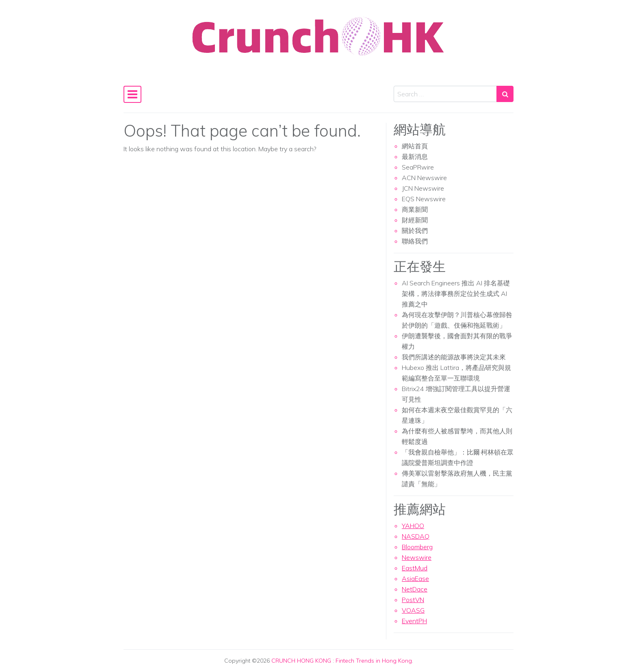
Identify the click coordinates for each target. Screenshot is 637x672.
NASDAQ (416, 536)
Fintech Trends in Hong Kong (374, 661)
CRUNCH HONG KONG (301, 661)
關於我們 (415, 231)
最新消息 (415, 157)
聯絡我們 (415, 241)
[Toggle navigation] (132, 94)
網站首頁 (415, 146)
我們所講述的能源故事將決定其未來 (454, 357)
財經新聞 (415, 220)
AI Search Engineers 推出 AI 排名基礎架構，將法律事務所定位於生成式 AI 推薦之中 (456, 294)
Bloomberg (417, 547)
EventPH (414, 621)
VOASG (413, 610)
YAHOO (413, 526)
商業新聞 (415, 209)
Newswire (417, 557)
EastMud (415, 568)
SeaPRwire (418, 167)
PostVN (413, 600)
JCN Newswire (423, 188)
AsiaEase (415, 578)
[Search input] (445, 94)
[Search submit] (505, 94)
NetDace (415, 589)
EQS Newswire (424, 199)
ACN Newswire (424, 178)
